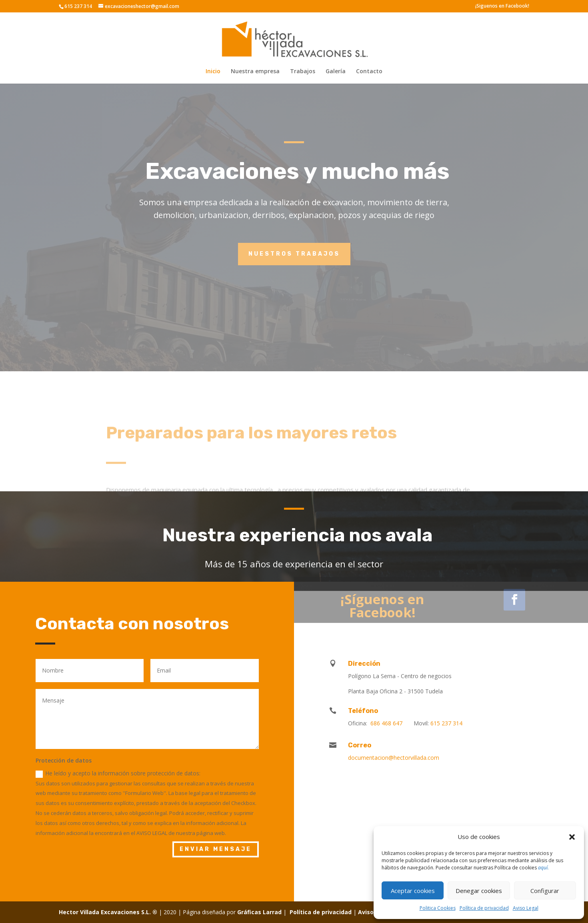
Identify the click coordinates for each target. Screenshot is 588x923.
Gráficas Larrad (259, 912)
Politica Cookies (438, 908)
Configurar (545, 891)
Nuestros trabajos (294, 254)
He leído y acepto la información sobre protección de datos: (118, 773)
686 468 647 (387, 723)
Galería (336, 72)
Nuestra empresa (255, 72)
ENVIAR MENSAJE (216, 849)
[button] (572, 837)
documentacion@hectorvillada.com (394, 758)
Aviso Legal (526, 908)
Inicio (213, 72)
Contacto (369, 72)
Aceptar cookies (413, 891)
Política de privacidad (484, 908)
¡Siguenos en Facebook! (502, 6)
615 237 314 (446, 723)
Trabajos (303, 72)
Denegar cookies (479, 891)
